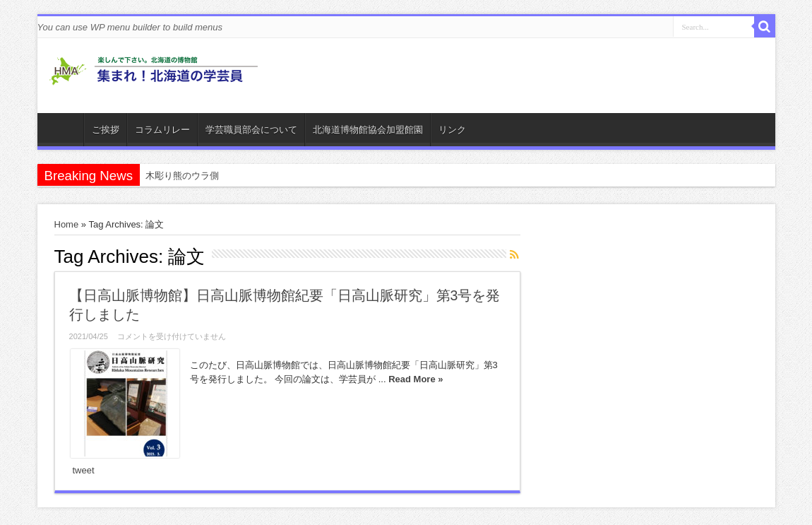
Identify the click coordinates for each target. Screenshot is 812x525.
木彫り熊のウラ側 (182, 176)
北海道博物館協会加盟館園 (368, 130)
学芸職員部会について (251, 130)
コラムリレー (162, 130)
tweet (84, 470)
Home (67, 224)
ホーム (64, 131)
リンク (452, 130)
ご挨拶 (106, 130)
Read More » (416, 379)
